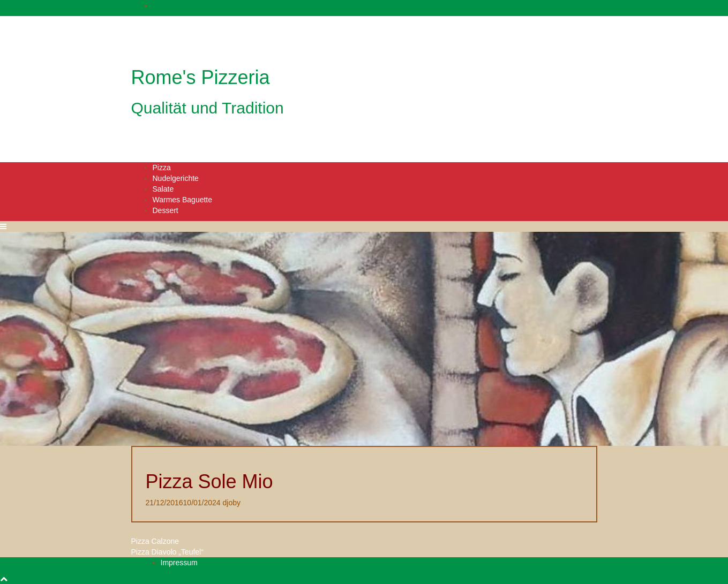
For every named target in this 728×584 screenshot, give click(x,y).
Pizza (162, 168)
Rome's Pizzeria (201, 77)
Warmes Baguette (183, 200)
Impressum (179, 563)
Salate (163, 189)
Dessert (166, 210)
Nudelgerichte (176, 178)
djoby (232, 503)
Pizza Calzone (155, 541)
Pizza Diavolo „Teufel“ (167, 552)
